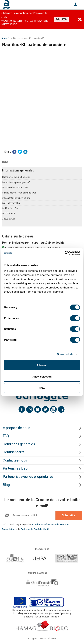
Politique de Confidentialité (35, 529)
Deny (42, 388)
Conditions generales (19, 444)
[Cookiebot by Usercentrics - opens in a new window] (65, 253)
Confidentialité (14, 452)
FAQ (6, 436)
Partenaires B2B (15, 468)
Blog (6, 485)
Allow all (42, 365)
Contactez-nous (15, 460)
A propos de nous (16, 428)
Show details (65, 354)
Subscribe (69, 515)
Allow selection (42, 377)
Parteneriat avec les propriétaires (28, 477)
